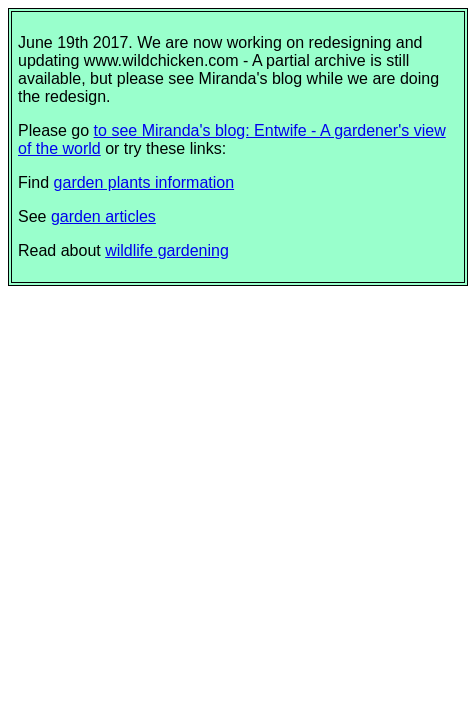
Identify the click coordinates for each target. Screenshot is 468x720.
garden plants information (144, 182)
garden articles (103, 216)
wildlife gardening (167, 250)
